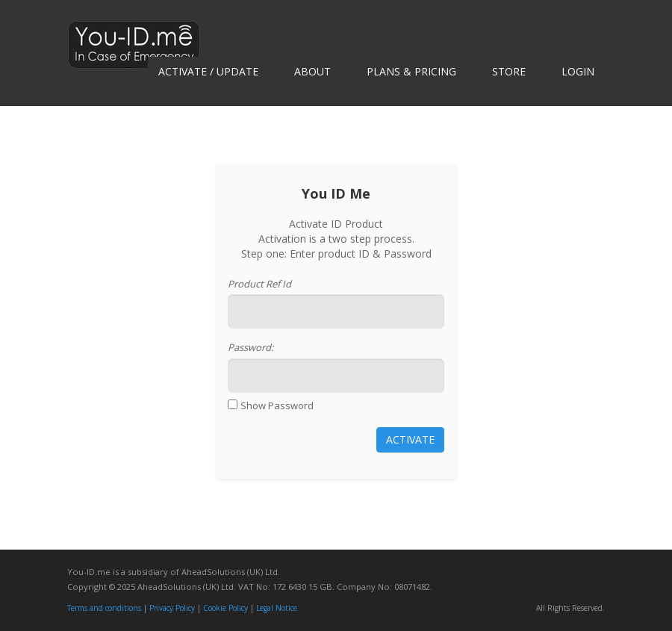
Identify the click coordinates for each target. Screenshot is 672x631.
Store (509, 71)
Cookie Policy (225, 608)
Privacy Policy (172, 608)
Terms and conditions (104, 608)
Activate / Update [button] (208, 71)
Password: (251, 347)
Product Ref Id (259, 284)
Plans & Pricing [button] (411, 71)
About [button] (312, 71)
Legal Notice (277, 608)
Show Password (277, 405)
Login (578, 71)
